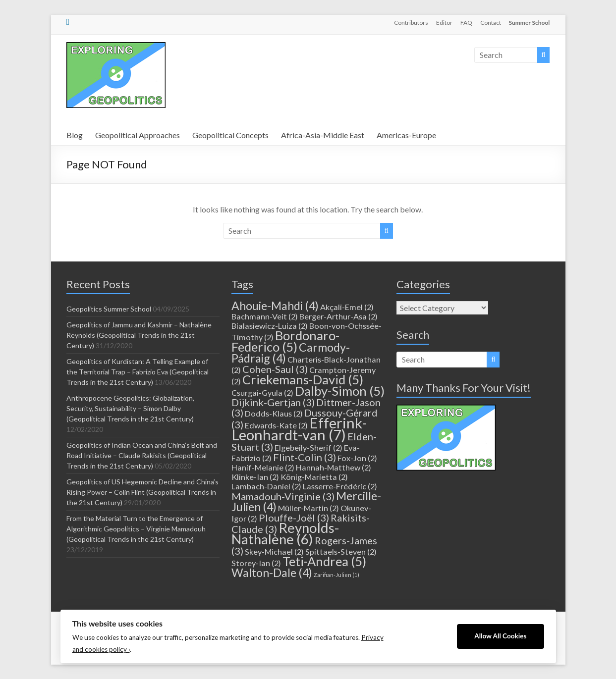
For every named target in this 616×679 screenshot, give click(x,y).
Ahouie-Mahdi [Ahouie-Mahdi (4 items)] (275, 306)
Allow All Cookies (500, 636)
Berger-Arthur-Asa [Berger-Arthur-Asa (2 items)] (338, 316)
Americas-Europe (406, 135)
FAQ (466, 23)
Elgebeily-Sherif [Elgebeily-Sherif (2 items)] (308, 447)
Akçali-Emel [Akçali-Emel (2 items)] (347, 307)
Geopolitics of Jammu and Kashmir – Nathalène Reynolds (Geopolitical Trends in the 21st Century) (139, 335)
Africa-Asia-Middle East (323, 135)
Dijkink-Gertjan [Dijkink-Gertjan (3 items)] (273, 402)
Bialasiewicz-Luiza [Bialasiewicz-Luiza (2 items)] (270, 326)
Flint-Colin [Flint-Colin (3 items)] (305, 457)
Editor (444, 23)
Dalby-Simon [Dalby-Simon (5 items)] (340, 391)
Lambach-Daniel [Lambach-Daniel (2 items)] (266, 486)
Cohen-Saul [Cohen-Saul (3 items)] (275, 369)
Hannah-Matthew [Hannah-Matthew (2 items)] (334, 467)
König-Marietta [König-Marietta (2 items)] (314, 477)
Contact (491, 23)
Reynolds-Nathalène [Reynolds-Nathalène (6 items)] (285, 533)
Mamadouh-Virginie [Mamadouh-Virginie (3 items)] (283, 496)
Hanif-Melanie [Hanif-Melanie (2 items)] (263, 467)
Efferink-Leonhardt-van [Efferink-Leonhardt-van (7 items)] (299, 429)
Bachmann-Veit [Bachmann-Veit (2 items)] (265, 316)
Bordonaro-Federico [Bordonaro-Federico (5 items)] (285, 341)
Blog (75, 135)
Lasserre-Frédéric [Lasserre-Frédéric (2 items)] (340, 486)
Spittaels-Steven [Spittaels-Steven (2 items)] (341, 551)
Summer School (530, 23)
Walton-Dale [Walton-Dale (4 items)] (272, 573)
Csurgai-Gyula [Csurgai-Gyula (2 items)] (262, 392)
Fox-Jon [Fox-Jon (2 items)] (357, 458)
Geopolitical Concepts (230, 135)
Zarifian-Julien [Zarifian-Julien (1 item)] (336, 575)
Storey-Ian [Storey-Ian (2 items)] (256, 563)
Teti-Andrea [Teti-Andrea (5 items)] (324, 561)
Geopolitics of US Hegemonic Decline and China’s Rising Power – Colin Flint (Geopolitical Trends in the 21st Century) (142, 492)
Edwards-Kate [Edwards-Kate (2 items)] (276, 425)
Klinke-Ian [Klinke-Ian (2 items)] (255, 477)
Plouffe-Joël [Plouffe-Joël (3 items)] (294, 518)
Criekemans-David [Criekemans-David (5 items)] (303, 379)
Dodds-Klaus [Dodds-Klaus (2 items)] (274, 413)
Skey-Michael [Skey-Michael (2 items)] (274, 551)
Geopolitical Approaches (138, 135)
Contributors (411, 23)
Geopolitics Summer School (109, 309)
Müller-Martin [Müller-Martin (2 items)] (308, 508)
